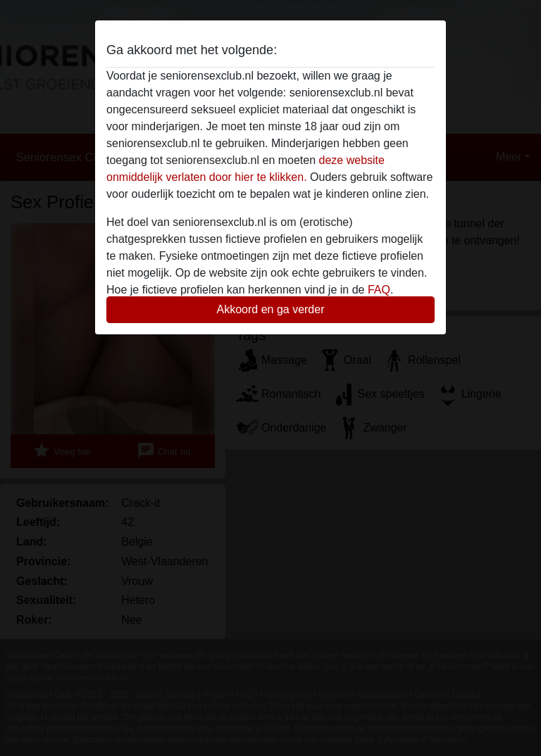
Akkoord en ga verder (271, 309)
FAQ (379, 290)
